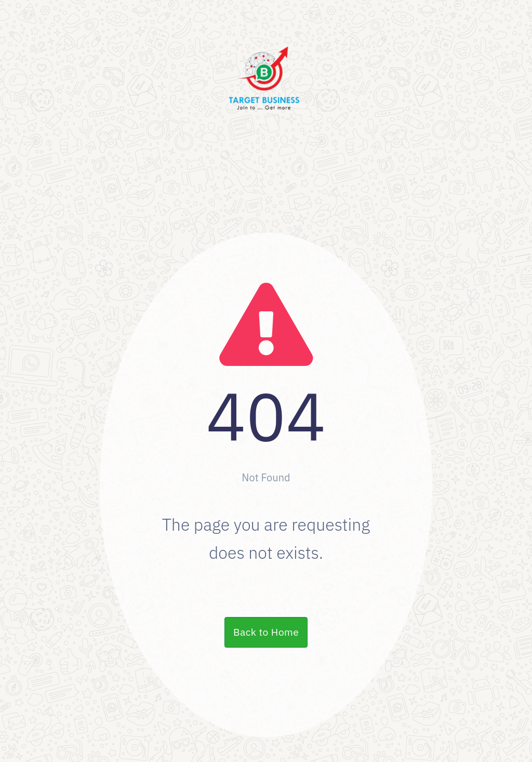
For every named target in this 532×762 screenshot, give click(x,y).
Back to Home (266, 632)
